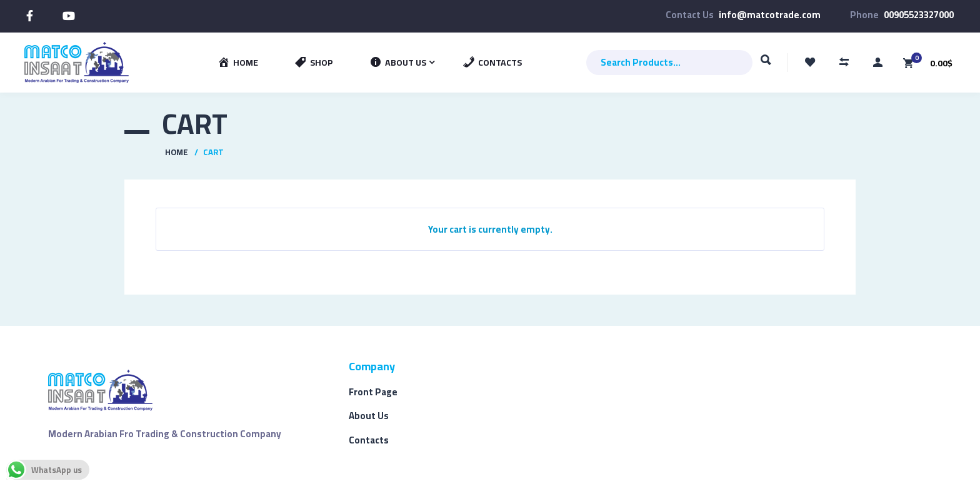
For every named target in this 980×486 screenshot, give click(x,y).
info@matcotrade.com (770, 15)
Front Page (373, 392)
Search (766, 66)
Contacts (369, 440)
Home (177, 152)
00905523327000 (919, 15)
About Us (369, 416)
